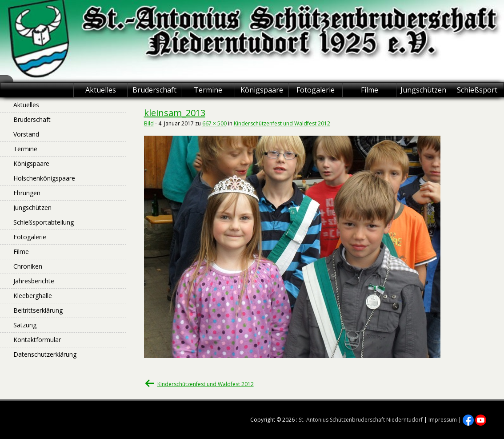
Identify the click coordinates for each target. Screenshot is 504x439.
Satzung (25, 325)
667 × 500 (214, 123)
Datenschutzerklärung (45, 354)
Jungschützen (423, 90)
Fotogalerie (316, 90)
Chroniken (28, 266)
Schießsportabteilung (44, 222)
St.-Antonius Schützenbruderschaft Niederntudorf (361, 420)
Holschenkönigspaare (44, 178)
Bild (149, 123)
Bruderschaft (154, 90)
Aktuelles (101, 90)
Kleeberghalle (33, 296)
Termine (208, 90)
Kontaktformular (37, 340)
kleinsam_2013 (175, 113)
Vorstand (26, 134)
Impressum (443, 420)
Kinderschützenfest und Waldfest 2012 (282, 123)
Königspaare (262, 90)
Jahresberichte (34, 281)
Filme (370, 90)
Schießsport (477, 90)
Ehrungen (27, 193)
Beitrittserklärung (38, 310)
